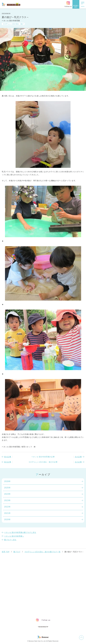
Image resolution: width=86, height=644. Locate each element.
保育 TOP (6, 552)
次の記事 (78, 457)
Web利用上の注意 (38, 612)
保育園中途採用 (54, 612)
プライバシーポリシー (20, 612)
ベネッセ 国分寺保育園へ (14, 536)
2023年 (7, 500)
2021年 (7, 513)
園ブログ (17, 552)
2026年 (7, 481)
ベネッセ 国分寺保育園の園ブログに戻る (20, 532)
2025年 (7, 488)
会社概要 (56, 608)
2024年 (7, 494)
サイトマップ (45, 608)
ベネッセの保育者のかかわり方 (18, 568)
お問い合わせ (32, 608)
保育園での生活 (10, 575)
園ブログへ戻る (10, 540)
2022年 (7, 507)
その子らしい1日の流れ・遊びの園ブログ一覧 (43, 552)
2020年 (7, 520)
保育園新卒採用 (69, 612)
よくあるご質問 (10, 599)
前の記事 (8, 457)
